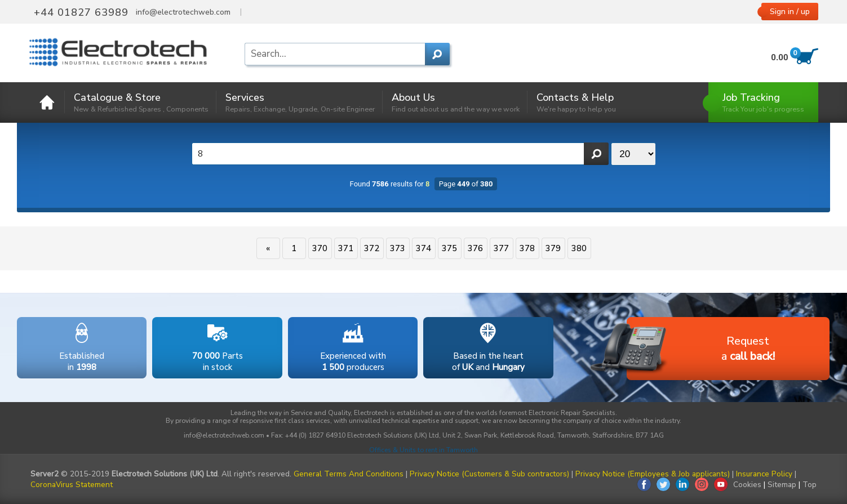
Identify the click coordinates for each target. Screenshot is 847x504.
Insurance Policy (764, 474)
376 (475, 248)
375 (449, 248)
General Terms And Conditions (349, 474)
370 (320, 248)
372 (372, 248)
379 (553, 248)
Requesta (701, 349)
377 (501, 248)
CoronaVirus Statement (72, 485)
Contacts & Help (576, 102)
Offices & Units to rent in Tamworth (423, 450)
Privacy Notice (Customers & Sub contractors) (489, 474)
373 (398, 248)
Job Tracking (763, 102)
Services (300, 102)
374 (423, 248)
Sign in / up (790, 12)
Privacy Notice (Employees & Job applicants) (653, 474)
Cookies (747, 485)
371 (346, 248)
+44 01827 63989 (81, 12)
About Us (456, 102)
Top (810, 485)
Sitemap (782, 485)
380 (579, 248)
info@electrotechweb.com (183, 12)
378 (527, 248)
